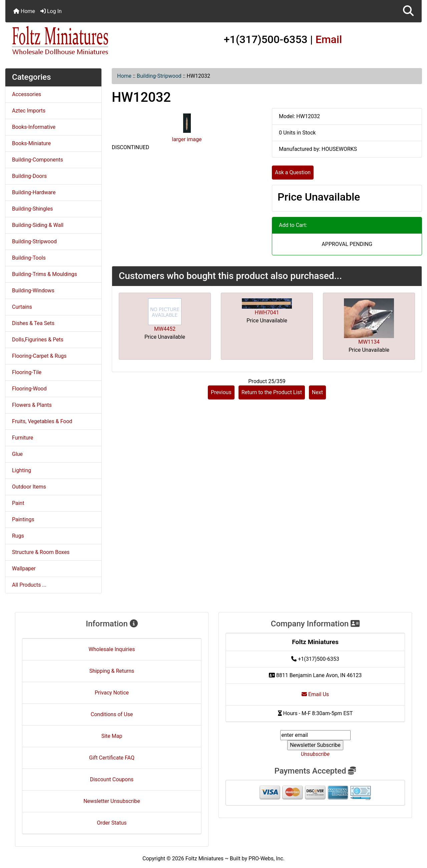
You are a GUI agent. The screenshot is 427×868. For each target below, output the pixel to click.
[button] (408, 11)
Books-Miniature (31, 143)
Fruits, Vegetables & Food (42, 421)
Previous (221, 392)
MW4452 (165, 329)
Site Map (112, 736)
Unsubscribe (315, 754)
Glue (17, 454)
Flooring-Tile (27, 372)
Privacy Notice (112, 693)
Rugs (18, 536)
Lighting (22, 470)
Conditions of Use (112, 714)
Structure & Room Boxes (41, 552)
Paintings (23, 519)
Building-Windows (33, 291)
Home (24, 11)
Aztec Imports (29, 111)
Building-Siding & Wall (38, 225)
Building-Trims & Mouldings (45, 274)
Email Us (315, 694)
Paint (18, 503)
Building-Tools (29, 258)
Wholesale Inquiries (112, 649)
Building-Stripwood (159, 76)
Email (329, 39)
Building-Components (38, 160)
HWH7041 (267, 313)
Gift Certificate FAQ (112, 758)
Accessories (27, 94)
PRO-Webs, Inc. (267, 858)
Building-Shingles (32, 209)
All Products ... (29, 585)
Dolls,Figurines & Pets (38, 340)
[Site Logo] (75, 41)
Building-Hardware (34, 192)
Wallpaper (24, 568)
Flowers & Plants (32, 405)
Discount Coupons (112, 779)
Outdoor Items (29, 487)
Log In (51, 11)
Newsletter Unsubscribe (112, 801)
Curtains (22, 307)
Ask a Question (293, 172)
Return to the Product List (272, 392)
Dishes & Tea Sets (33, 323)
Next (317, 392)
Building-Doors (29, 176)
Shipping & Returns (112, 671)
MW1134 (369, 342)
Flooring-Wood (29, 389)
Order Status (112, 823)
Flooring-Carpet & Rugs (39, 356)
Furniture (23, 438)
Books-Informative (34, 127)
